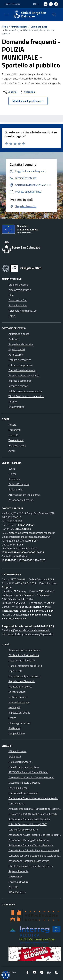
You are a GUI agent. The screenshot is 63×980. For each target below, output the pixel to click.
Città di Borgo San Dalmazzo (34, 14)
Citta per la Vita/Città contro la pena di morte (33, 814)
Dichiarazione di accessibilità (24, 655)
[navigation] (7, 14)
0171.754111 (14, 517)
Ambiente (14, 339)
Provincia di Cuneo (18, 882)
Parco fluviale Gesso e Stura (24, 767)
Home (5, 27)
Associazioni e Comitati (21, 500)
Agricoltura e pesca (19, 334)
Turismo (13, 401)
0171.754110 (14, 521)
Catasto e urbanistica (20, 360)
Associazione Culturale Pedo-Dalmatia (29, 819)
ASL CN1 (13, 887)
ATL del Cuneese (17, 751)
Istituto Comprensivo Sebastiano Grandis (31, 866)
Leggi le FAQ (15, 671)
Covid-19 (13, 435)
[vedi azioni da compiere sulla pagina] (27, 92)
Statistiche (14, 728)
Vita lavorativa (16, 407)
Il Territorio (14, 479)
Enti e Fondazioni (18, 305)
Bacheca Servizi (17, 692)
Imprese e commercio (20, 381)
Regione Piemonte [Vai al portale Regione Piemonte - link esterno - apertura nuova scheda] (12, 4)
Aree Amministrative (20, 290)
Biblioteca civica (17, 445)
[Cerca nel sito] (54, 14)
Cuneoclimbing (16, 803)
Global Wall (15, 757)
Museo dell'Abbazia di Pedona (24, 783)
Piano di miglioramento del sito (25, 666)
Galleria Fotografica (19, 484)
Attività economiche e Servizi (24, 495)
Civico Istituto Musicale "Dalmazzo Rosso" (31, 777)
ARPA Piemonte (17, 892)
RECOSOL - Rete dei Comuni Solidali (28, 772)
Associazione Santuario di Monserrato (29, 861)
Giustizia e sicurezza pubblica (24, 375)
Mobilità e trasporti (19, 386)
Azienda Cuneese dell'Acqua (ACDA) (28, 824)
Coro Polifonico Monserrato (23, 830)
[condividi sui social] (10, 92)
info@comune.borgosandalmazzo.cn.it (30, 537)
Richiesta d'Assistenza (20, 687)
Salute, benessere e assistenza (25, 391)
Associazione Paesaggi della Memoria (29, 840)
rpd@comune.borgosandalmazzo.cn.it (29, 630)
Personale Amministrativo (23, 311)
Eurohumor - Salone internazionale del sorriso (33, 798)
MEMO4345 (15, 876)
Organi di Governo (18, 285)
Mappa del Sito (17, 733)
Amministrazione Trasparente (24, 650)
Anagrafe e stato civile (21, 344)
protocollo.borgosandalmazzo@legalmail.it (32, 533)
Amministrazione (19, 27)
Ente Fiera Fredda (18, 788)
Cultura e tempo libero (20, 365)
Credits (12, 718)
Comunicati (15, 430)
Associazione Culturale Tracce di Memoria (31, 845)
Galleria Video (16, 489)
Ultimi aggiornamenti (20, 723)
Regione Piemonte (18, 871)
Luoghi (12, 474)
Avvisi (12, 451)
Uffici (11, 295)
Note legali (14, 707)
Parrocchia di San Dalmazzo (23, 793)
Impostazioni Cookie (19, 713)
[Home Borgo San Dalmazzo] (30, 14)
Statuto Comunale (18, 697)
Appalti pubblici (17, 349)
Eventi (12, 469)
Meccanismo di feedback (22, 660)
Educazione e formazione (22, 370)
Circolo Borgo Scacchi (20, 762)
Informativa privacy (19, 702)
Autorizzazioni (16, 355)
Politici (12, 316)
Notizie (12, 425)
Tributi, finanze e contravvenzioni (26, 396)
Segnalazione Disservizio (22, 681)
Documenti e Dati (39, 27)
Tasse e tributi (16, 440)
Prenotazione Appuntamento (24, 676)
